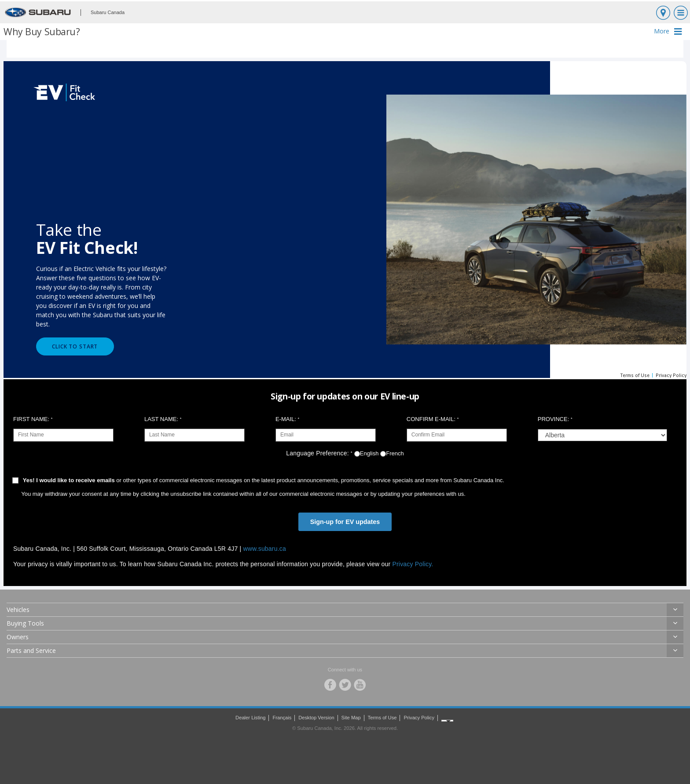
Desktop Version (316, 718)
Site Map (351, 718)
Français (282, 718)
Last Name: (163, 419)
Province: (555, 419)
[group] (602, 435)
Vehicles (18, 610)
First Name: (33, 419)
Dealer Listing (250, 718)
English (367, 453)
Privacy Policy (419, 718)
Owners (18, 637)
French (392, 453)
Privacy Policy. (413, 564)
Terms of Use (382, 718)
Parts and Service (31, 650)
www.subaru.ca (264, 549)
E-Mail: (287, 419)
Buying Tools (25, 623)
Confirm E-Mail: (433, 419)
